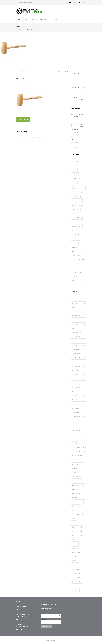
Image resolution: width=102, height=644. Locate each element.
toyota (74, 264)
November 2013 (78, 387)
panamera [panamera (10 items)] (75, 536)
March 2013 (78, 408)
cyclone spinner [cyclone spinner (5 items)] (77, 456)
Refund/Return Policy (43, 19)
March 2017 (78, 312)
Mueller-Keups (77, 226)
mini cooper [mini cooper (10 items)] (76, 523)
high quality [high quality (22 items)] (76, 477)
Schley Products (77, 251)
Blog (33, 19)
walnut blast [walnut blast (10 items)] (76, 582)
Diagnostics (76, 178)
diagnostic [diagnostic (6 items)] (76, 460)
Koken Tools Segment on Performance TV (78, 99)
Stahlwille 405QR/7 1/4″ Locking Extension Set (78, 89)
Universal (75, 276)
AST (73, 162)
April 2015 (78, 345)
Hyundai (80, 197)
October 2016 (78, 316)
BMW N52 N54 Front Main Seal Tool (77, 116)
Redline (74, 247)
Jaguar (74, 201)
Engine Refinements (76, 188)
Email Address (50, 613)
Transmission (76, 268)
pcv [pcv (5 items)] (82, 536)
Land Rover (76, 209)
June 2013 (78, 404)
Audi (79, 162)
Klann (74, 205)
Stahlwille (75, 255)
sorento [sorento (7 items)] (75, 561)
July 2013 (78, 400)
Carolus (75, 174)
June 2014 (78, 370)
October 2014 (78, 358)
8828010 (20, 79)
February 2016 (78, 333)
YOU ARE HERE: (20, 29)
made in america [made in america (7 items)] (77, 502)
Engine (74, 183)
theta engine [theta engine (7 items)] (76, 573)
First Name (44, 619)
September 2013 (78, 391)
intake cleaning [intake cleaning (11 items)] (77, 485)
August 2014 (78, 366)
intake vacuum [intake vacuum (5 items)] (77, 489)
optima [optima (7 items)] (80, 531)
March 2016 (78, 328)
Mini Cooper (76, 222)
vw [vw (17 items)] (79, 578)
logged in (27, 137)
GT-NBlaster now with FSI (78, 138)
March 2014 (78, 383)
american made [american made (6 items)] (77, 431)
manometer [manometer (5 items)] (76, 506)
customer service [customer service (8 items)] (78, 452)
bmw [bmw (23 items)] (79, 435)
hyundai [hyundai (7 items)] (75, 481)
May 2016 (78, 320)
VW (80, 281)
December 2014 (78, 354)
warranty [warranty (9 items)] (75, 590)
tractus (31, 72)
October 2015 (78, 341)
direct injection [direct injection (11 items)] (77, 464)
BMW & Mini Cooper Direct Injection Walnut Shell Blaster (78, 127)
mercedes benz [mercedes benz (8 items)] (77, 515)
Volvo (74, 281)
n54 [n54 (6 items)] (81, 527)
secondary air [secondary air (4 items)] (77, 552)
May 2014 (78, 375)
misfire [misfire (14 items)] (74, 527)
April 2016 (78, 324)
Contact (55, 19)
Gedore (80, 193)
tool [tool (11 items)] (74, 578)
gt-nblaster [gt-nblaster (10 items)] (76, 473)
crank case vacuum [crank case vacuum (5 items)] (78, 447)
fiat (73, 193)
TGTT (74, 260)
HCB (73, 197)
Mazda (74, 214)
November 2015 (78, 337)
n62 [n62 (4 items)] (73, 531)
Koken (81, 205)
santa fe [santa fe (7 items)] (75, 548)
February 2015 (78, 349)
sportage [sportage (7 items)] (75, 565)
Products (19, 19)
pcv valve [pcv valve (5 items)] (75, 540)
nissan (74, 230)
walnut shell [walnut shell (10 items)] (76, 586)
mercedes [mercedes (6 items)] (75, 510)
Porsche (75, 243)
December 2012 (78, 417)
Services (27, 19)
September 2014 (78, 362)
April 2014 (78, 379)
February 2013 (78, 412)
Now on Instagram (76, 80)
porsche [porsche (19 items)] (75, 544)
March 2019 (78, 307)
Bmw (81, 166)
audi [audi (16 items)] (73, 435)
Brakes (74, 170)
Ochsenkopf (76, 234)
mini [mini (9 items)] (73, 519)
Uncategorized (77, 272)
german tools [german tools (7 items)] (77, 468)
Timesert (81, 260)
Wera (74, 285)
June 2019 (78, 299)
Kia (80, 201)
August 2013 (78, 396)
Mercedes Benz (77, 218)
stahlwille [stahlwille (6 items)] (75, 569)
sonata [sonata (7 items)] (74, 557)
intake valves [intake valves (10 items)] (76, 494)
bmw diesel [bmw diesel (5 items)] (75, 439)
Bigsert (74, 166)
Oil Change (76, 239)
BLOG (19, 26)
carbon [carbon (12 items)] (74, 443)
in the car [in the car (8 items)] (75, 498)
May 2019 (78, 303)
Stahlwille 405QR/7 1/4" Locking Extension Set (23, 615)
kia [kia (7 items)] (82, 498)
